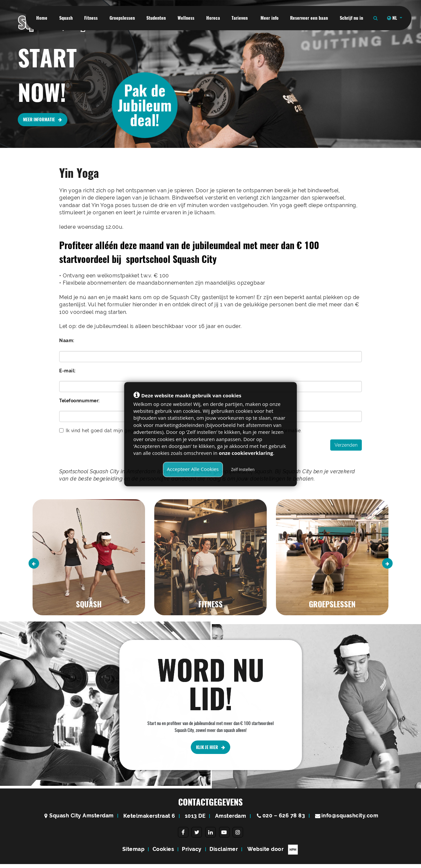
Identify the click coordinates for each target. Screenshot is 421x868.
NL (393, 18)
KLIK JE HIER (211, 773)
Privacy (192, 853)
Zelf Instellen (243, 469)
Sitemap (134, 853)
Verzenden (346, 445)
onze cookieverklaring (246, 453)
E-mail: (67, 371)
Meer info (269, 18)
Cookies (163, 853)
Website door (273, 854)
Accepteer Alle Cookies (193, 469)
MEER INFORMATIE (44, 120)
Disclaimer (224, 853)
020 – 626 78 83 (284, 820)
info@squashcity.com (350, 820)
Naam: (67, 340)
